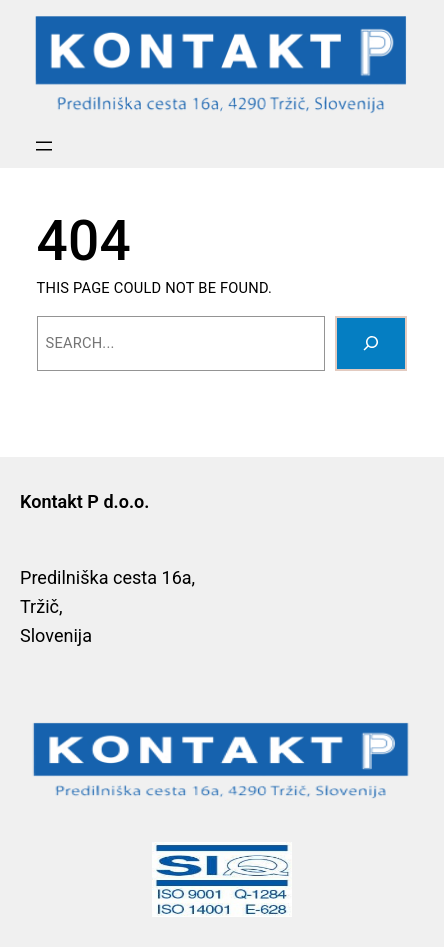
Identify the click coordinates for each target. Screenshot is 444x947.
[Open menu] (44, 146)
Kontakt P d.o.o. (84, 501)
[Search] (371, 343)
